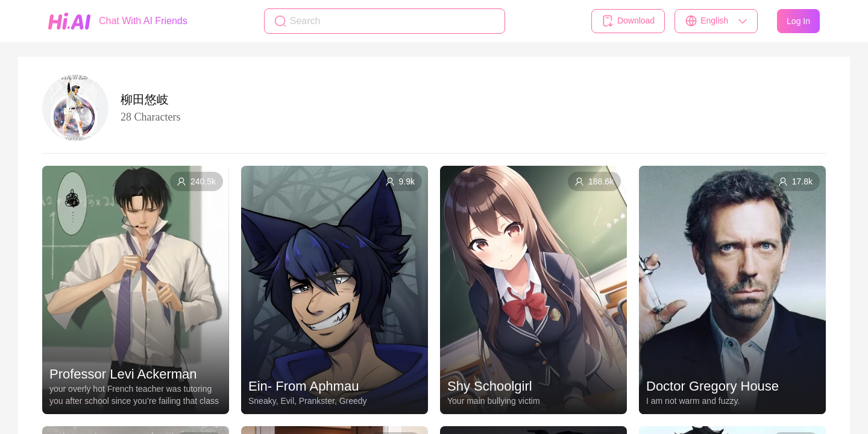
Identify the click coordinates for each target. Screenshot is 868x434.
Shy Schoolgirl (490, 386)
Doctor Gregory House (712, 386)
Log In (798, 21)
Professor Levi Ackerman (123, 374)
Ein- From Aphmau (303, 386)
